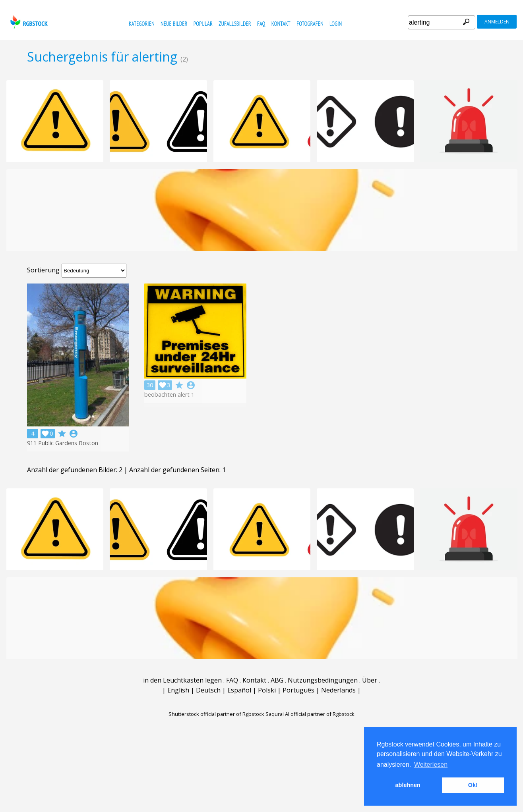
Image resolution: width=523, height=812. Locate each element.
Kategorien (142, 24)
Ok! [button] (473, 785)
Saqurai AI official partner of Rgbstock (310, 714)
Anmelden (497, 22)
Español (239, 690)
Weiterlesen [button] (431, 765)
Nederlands (338, 690)
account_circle (74, 434)
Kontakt (281, 24)
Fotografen (310, 24)
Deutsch (208, 690)
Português (298, 690)
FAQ (261, 24)
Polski (267, 690)
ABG (277, 680)
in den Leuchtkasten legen (182, 680)
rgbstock (28, 22)
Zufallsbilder (235, 24)
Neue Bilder (174, 24)
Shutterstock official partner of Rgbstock (216, 714)
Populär (203, 24)
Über (370, 680)
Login (336, 24)
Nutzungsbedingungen (323, 680)
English (178, 690)
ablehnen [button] (408, 785)
